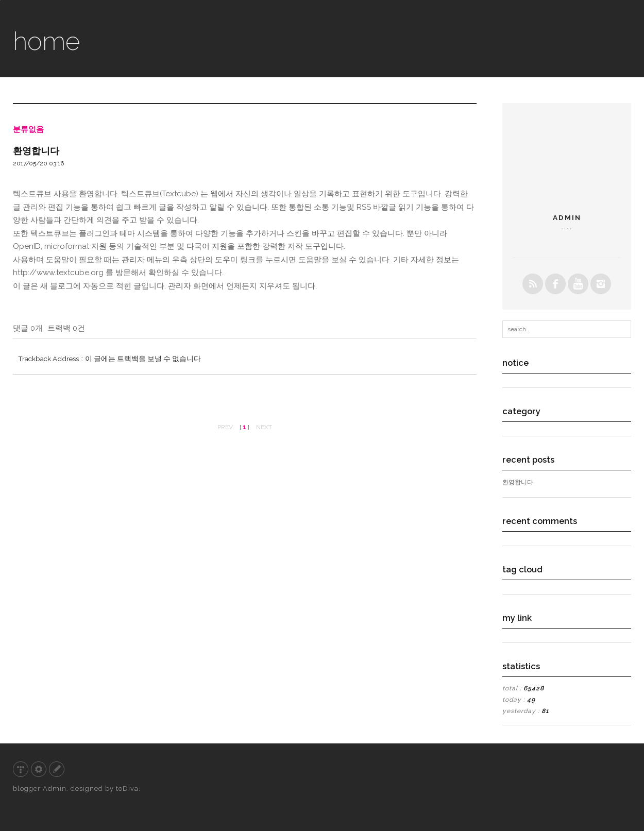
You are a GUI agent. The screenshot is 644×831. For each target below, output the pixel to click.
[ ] (244, 427)
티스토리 (21, 769)
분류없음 (28, 129)
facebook (555, 284)
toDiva (127, 788)
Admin (55, 788)
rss (533, 284)
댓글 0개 (28, 328)
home (46, 41)
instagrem (601, 284)
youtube (578, 284)
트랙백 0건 (66, 328)
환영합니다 (36, 151)
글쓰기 (57, 769)
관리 (39, 769)
